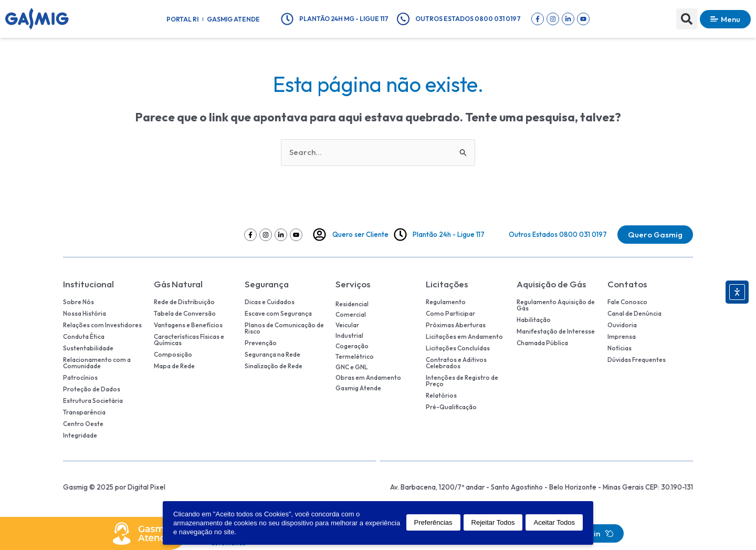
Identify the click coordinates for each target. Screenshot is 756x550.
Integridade (80, 435)
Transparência (84, 412)
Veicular (347, 325)
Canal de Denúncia (634, 314)
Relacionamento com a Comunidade (97, 363)
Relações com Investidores (102, 325)
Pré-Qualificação (451, 407)
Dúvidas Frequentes (637, 360)
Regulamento (446, 302)
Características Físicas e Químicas (189, 340)
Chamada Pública (542, 343)
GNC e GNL (352, 367)
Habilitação (534, 320)
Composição (173, 355)
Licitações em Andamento (464, 337)
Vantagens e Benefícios (188, 325)
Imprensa (622, 337)
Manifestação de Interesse (556, 331)
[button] (687, 19)
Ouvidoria (622, 325)
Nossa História (85, 314)
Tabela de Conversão (185, 314)
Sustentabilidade (88, 348)
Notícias (619, 348)
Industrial (349, 335)
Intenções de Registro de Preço (462, 381)
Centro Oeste (83, 424)
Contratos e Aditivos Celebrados (456, 363)
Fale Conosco (627, 302)
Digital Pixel (146, 487)
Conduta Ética (84, 337)
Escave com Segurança (278, 314)
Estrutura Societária (93, 401)
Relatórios (441, 396)
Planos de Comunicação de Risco (284, 328)
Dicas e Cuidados (270, 302)
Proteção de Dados (92, 389)
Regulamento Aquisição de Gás (556, 305)
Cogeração (352, 346)
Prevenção (261, 343)
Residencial (352, 304)
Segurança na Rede (272, 355)
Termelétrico (355, 356)
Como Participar (450, 314)
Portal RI (182, 19)
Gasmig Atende (233, 19)
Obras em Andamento (368, 377)
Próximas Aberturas (456, 325)
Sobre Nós (78, 302)
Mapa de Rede (174, 366)
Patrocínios (80, 378)
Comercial (351, 314)
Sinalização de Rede (274, 366)
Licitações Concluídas (458, 348)
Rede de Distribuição (184, 302)
